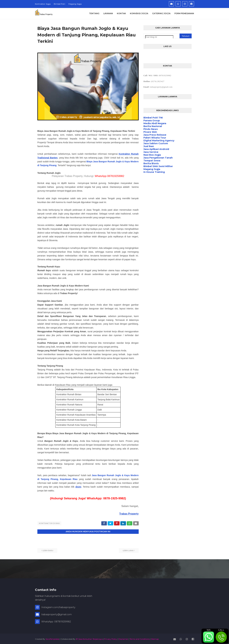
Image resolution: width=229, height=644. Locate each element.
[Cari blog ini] (159, 37)
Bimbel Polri (59, 4)
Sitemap (155, 638)
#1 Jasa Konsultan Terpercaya (89, 638)
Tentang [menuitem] (94, 13)
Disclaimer (123, 638)
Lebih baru (48, 550)
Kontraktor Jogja (43, 4)
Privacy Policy (111, 638)
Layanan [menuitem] (108, 13)
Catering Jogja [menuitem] (161, 13)
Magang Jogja (75, 4)
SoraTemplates (52, 638)
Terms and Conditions (140, 638)
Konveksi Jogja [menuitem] (139, 13)
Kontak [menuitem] (121, 13)
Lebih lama (128, 550)
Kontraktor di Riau (49, 523)
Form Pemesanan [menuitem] (184, 13)
